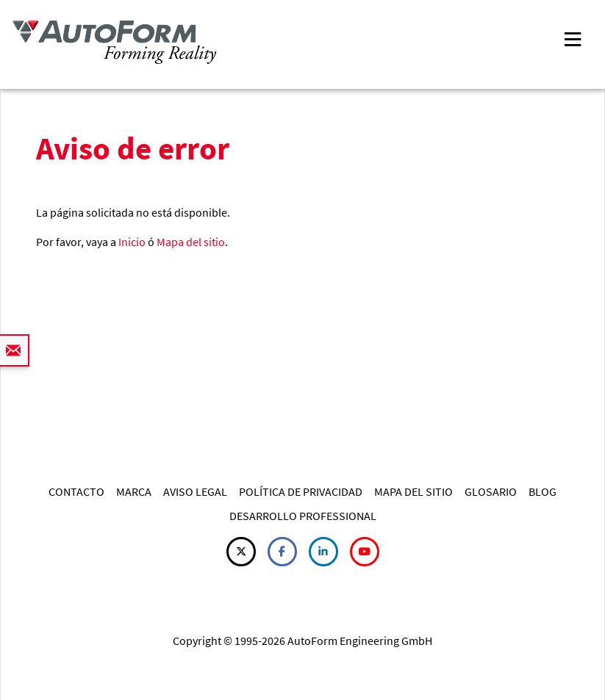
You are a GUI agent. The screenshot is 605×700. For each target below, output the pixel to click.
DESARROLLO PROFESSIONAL (303, 516)
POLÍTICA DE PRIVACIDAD (301, 491)
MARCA (134, 491)
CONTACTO (76, 491)
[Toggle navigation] (573, 38)
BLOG (543, 491)
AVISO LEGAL (195, 491)
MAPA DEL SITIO (414, 491)
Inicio (132, 242)
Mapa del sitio (191, 242)
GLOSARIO (491, 491)
